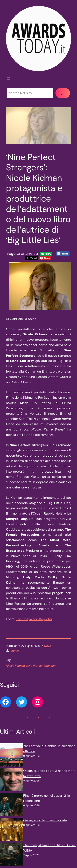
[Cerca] (63, 93)
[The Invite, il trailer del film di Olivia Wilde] (12, 855)
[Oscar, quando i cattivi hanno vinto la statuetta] (12, 781)
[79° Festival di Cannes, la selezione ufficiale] (12, 756)
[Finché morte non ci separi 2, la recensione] (12, 805)
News (48, 646)
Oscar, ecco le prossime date (45, 820)
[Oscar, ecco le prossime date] (12, 830)
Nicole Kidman (15, 666)
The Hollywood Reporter (34, 619)
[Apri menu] (8, 78)
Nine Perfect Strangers (41, 666)
